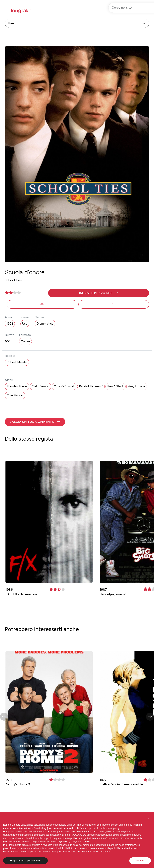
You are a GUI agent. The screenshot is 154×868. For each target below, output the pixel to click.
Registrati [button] (113, 11)
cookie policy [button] (112, 828)
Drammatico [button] (45, 324)
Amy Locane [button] (137, 386)
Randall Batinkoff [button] (91, 386)
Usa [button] (25, 324)
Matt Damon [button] (41, 386)
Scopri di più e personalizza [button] (25, 861)
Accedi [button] (133, 11)
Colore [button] (25, 341)
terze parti (56, 832)
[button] (99, 293)
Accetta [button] (140, 861)
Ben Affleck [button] (115, 386)
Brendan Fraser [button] (17, 386)
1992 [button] (10, 324)
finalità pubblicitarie (73, 838)
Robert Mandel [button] (17, 362)
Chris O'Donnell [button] (64, 386)
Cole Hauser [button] (15, 395)
